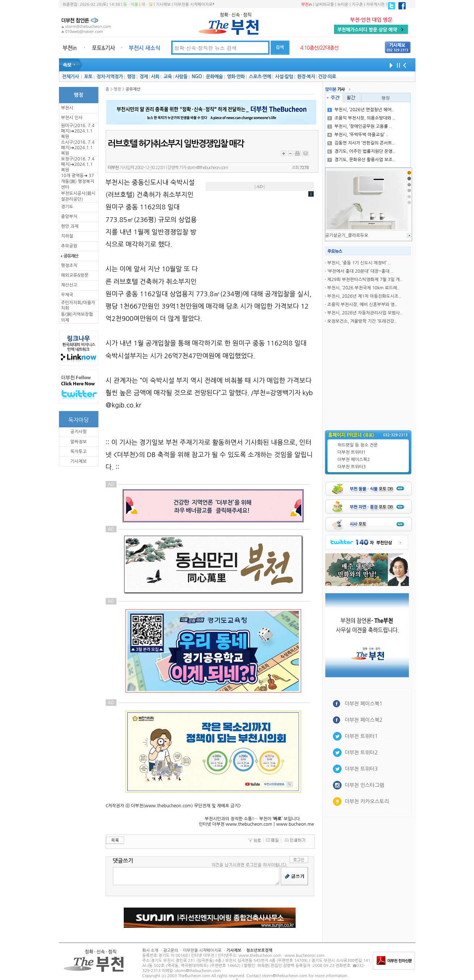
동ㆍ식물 (131, 5)
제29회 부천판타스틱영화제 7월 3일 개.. (365, 280)
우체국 (67, 295)
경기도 (67, 207)
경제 (144, 77)
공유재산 (71, 256)
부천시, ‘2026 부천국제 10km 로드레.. (363, 288)
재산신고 (69, 285)
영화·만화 (236, 77)
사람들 (181, 77)
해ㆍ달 (147, 5)
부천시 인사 (72, 118)
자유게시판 (376, 5)
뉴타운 (343, 5)
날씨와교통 (325, 5)
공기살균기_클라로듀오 (347, 235)
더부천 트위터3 (352, 467)
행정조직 (69, 265)
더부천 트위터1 (352, 452)
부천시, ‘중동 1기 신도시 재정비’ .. (359, 263)
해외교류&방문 (75, 275)
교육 (168, 77)
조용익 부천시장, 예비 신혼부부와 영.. (362, 305)
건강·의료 (327, 77)
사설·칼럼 (284, 77)
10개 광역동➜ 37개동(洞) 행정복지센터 (78, 181)
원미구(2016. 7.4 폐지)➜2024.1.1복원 (78, 131)
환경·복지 (306, 77)
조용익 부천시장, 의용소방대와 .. (361, 118)
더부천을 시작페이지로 (194, 4)
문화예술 (214, 77)
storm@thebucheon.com (208, 168)
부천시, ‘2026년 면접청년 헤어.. (361, 110)
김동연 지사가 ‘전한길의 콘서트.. (361, 143)
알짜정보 (78, 442)
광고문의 (171, 950)
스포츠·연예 (260, 77)
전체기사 (70, 77)
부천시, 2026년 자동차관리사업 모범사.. (365, 313)
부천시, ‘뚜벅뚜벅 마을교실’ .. (358, 135)
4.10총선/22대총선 (319, 48)
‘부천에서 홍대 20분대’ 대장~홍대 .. (360, 271)
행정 (131, 77)
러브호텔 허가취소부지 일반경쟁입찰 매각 (176, 144)
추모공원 (69, 246)
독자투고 (78, 452)
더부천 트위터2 (361, 753)
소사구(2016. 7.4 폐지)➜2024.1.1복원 (78, 148)
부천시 (67, 108)
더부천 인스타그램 (365, 785)
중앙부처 (69, 217)
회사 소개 (150, 950)
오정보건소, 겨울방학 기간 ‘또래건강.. (362, 321)
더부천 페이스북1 (364, 704)
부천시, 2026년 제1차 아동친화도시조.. (364, 296)
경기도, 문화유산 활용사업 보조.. (361, 160)
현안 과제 (70, 226)
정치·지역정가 (110, 77)
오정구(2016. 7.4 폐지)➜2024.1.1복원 (78, 164)
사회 (155, 77)
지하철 (67, 236)
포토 (88, 77)
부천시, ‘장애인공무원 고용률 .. (360, 126)
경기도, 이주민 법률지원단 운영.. (361, 151)
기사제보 (163, 5)
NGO (197, 77)
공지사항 (78, 432)
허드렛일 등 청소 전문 (358, 445)
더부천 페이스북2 (354, 460)
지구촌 (357, 5)
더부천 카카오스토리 (367, 801)
